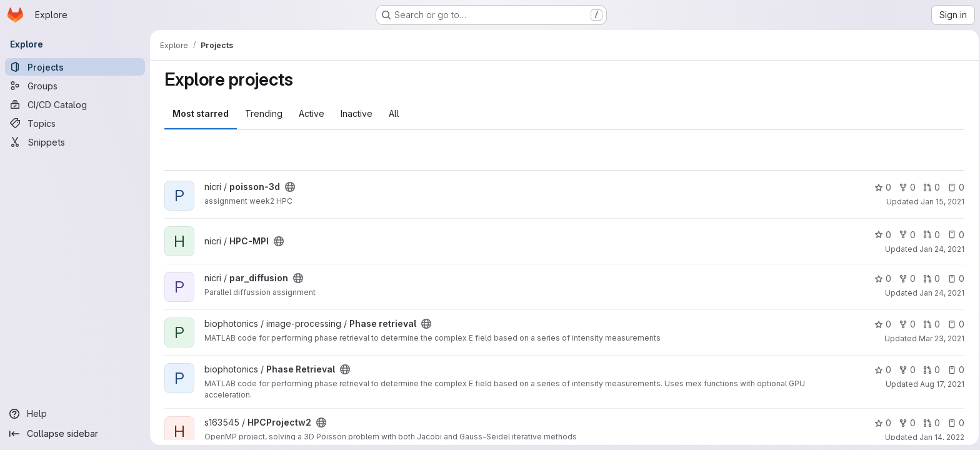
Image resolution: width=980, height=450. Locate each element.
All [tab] (392, 113)
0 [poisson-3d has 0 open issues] (954, 187)
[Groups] (75, 86)
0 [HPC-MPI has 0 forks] (905, 235)
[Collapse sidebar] (75, 434)
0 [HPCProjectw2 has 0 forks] (905, 423)
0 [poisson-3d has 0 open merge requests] (930, 187)
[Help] (75, 414)
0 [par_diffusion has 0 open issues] (954, 278)
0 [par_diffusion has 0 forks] (905, 278)
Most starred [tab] (199, 113)
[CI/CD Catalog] (75, 104)
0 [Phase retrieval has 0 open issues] (954, 324)
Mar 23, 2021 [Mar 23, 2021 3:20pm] (940, 338)
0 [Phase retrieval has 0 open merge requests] (930, 324)
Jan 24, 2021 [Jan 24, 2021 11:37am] (940, 249)
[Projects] (75, 67)
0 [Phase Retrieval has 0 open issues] (954, 370)
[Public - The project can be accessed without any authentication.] (288, 187)
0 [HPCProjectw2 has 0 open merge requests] (930, 423)
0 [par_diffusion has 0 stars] (881, 278)
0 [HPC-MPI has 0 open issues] (954, 235)
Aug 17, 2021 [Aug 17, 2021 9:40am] (940, 384)
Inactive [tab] (355, 113)
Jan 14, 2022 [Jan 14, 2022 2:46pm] (940, 437)
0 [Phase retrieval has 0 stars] (881, 324)
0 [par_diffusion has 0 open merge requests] (930, 278)
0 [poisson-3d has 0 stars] (881, 187)
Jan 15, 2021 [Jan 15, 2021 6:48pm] (941, 202)
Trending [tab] (262, 113)
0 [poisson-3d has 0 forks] (905, 187)
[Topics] (75, 123)
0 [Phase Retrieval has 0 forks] (905, 370)
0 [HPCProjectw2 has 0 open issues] (954, 423)
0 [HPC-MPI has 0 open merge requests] (930, 235)
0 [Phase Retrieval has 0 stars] (881, 370)
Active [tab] (310, 113)
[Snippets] (75, 142)
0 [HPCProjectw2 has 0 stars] (881, 423)
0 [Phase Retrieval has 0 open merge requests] (930, 370)
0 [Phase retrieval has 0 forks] (905, 324)
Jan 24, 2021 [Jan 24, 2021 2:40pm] (940, 293)
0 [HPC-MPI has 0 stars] (881, 235)
